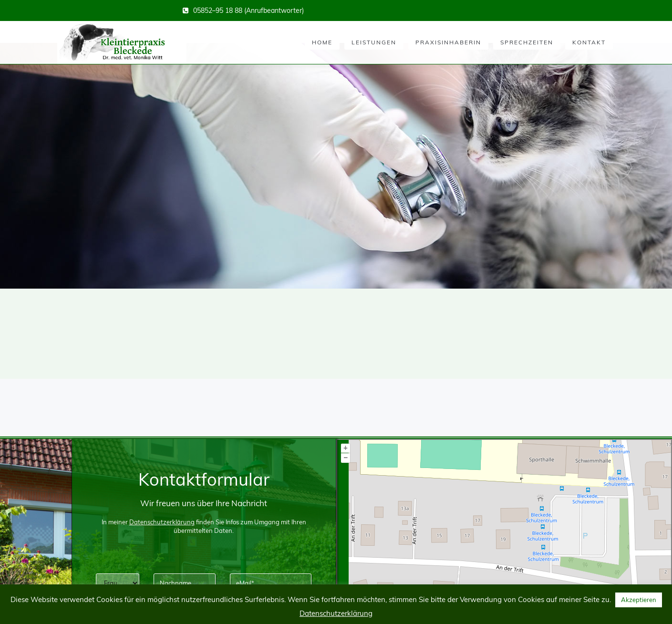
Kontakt (589, 42)
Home (322, 42)
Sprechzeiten (527, 42)
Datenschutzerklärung (336, 613)
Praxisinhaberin (448, 42)
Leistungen (374, 42)
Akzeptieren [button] (639, 600)
